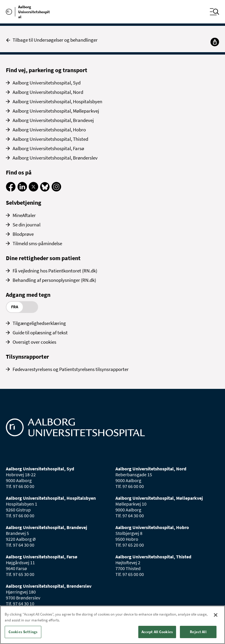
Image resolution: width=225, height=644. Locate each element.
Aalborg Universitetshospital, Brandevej (53, 120)
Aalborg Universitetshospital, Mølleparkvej (56, 111)
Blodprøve (23, 234)
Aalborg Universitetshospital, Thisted (50, 139)
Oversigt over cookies (34, 342)
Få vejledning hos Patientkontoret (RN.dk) (55, 271)
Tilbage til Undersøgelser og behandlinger (52, 40)
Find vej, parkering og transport (47, 70)
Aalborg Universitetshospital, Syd (47, 83)
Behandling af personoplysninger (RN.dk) (54, 280)
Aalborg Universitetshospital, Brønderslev (55, 158)
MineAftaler (24, 215)
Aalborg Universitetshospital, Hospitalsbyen (57, 101)
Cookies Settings (23, 632)
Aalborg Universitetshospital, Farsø (48, 148)
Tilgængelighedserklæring (39, 323)
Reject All (198, 632)
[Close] (216, 615)
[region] (112, 625)
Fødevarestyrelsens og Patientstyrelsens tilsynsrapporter (71, 369)
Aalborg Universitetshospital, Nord (48, 92)
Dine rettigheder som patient (43, 258)
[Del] (215, 42)
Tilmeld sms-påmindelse (37, 243)
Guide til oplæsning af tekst (40, 333)
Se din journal (27, 225)
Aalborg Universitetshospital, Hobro (49, 130)
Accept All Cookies (157, 632)
